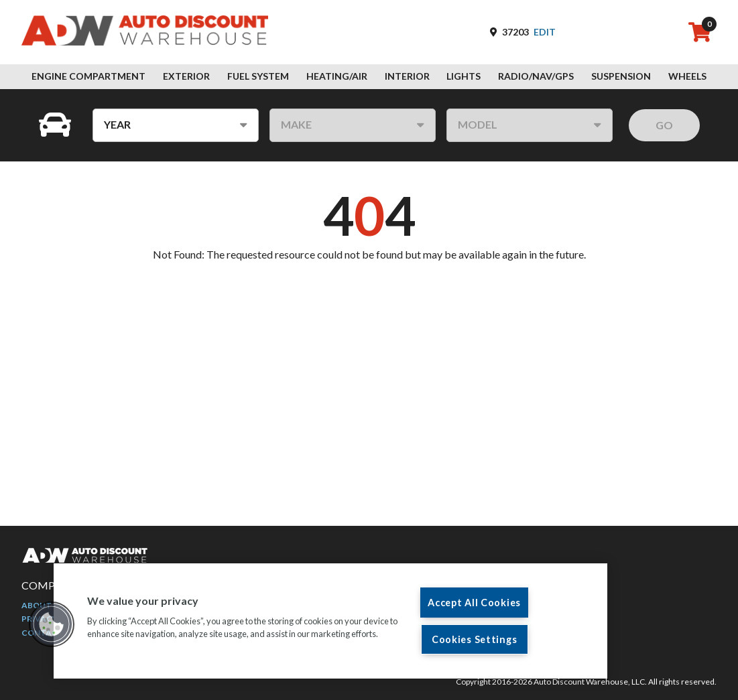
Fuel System (258, 76)
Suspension (621, 76)
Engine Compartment (88, 76)
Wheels (687, 76)
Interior (407, 76)
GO (664, 125)
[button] (52, 624)
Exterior (186, 76)
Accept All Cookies (474, 603)
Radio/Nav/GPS (536, 76)
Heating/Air (337, 76)
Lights (464, 76)
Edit (545, 32)
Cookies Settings (475, 639)
